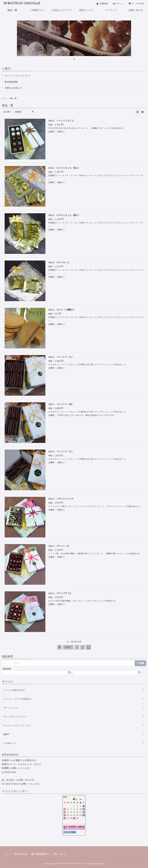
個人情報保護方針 (40, 854)
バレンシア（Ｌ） (65, 357)
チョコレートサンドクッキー (17, 725)
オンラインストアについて (18, 76)
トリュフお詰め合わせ (14, 690)
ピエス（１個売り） (66, 310)
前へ (68, 647)
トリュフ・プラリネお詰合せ (17, 699)
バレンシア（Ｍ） (65, 404)
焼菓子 (6, 734)
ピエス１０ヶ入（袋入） (68, 215)
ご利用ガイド (37, 10)
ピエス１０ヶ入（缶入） (68, 168)
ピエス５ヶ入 (63, 262)
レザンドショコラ (65, 499)
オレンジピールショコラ (15, 716)
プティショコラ (11, 708)
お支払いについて (62, 10)
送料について (86, 10)
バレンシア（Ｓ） (65, 451)
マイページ (111, 10)
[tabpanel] (74, 38)
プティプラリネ (64, 593)
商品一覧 (12, 10)
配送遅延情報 (11, 82)
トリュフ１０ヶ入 (65, 121)
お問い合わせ (59, 854)
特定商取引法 (21, 854)
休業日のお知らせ (13, 88)
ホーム (4, 98)
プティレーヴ (63, 546)
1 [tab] (74, 58)
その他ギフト (10, 743)
